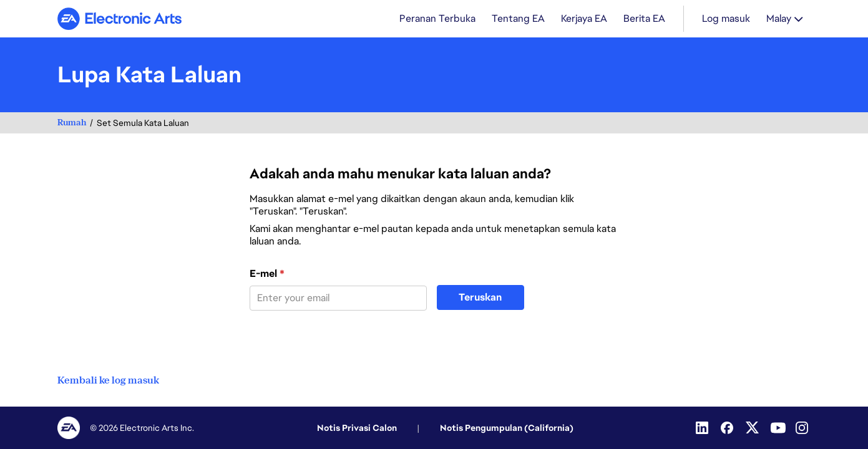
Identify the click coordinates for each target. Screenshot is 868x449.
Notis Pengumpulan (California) (507, 428)
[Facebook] (728, 428)
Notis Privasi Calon (357, 428)
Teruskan (480, 297)
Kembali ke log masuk (108, 380)
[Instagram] (803, 428)
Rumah (72, 123)
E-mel (267, 274)
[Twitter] (753, 428)
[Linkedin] (703, 428)
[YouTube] (778, 428)
